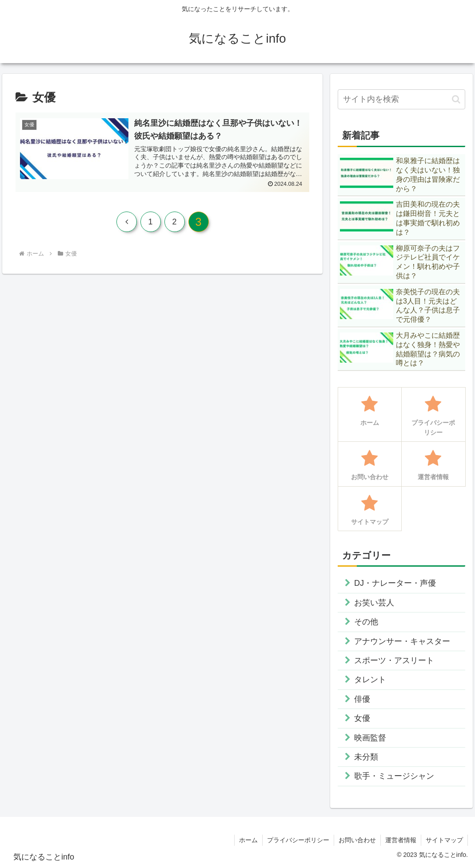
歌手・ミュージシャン (394, 776)
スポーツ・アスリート (394, 660)
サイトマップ (444, 840)
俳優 (362, 699)
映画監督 (370, 738)
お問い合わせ (357, 840)
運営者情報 (401, 840)
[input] (401, 99)
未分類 (366, 757)
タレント (370, 680)
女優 (362, 718)
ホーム (248, 840)
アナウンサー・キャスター (402, 641)
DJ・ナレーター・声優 (395, 583)
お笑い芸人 (374, 603)
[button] (456, 99)
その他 (366, 622)
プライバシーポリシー (298, 840)
